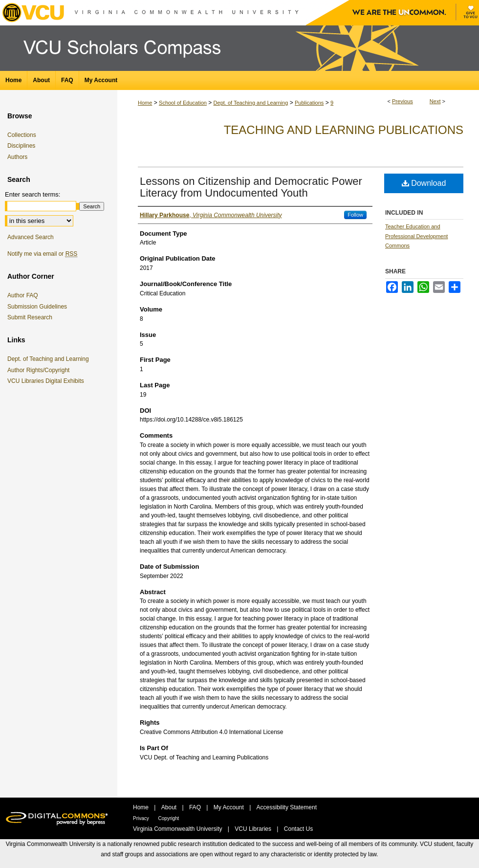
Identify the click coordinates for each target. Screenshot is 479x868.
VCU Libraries (254, 829)
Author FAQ (23, 295)
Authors (17, 157)
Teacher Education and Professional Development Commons (416, 236)
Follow (355, 215)
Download (424, 183)
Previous (403, 101)
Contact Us (298, 829)
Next (435, 101)
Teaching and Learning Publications (344, 130)
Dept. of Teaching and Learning (251, 103)
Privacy (142, 818)
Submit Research (30, 317)
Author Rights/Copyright (40, 370)
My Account (229, 807)
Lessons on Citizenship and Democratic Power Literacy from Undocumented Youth (251, 187)
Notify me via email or (42, 254)
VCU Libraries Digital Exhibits (47, 381)
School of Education (183, 103)
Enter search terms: (33, 194)
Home (145, 103)
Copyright (169, 818)
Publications (309, 103)
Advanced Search (31, 237)
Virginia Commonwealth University (178, 829)
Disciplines (21, 146)
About (170, 807)
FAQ (196, 807)
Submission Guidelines (37, 307)
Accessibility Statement (287, 807)
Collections (22, 135)
